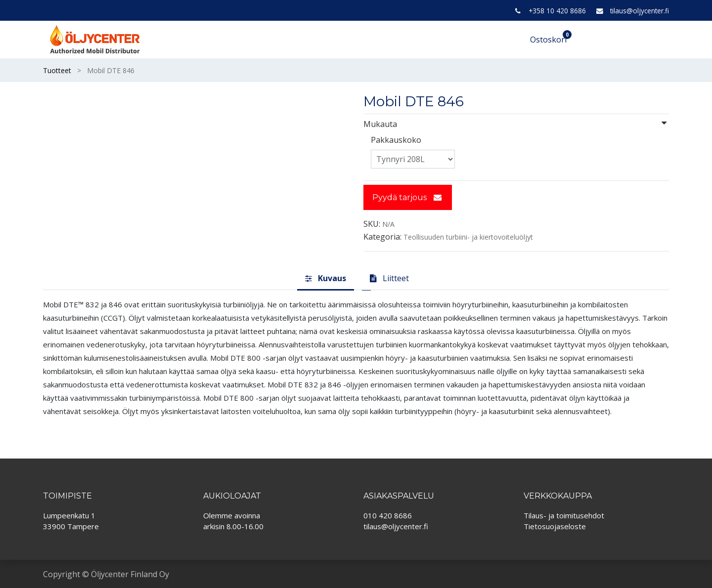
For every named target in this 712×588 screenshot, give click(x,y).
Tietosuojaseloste (555, 526)
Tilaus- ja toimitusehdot (564, 515)
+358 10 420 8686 (557, 11)
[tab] (326, 279)
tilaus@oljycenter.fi (640, 11)
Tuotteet (57, 70)
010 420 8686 (388, 515)
